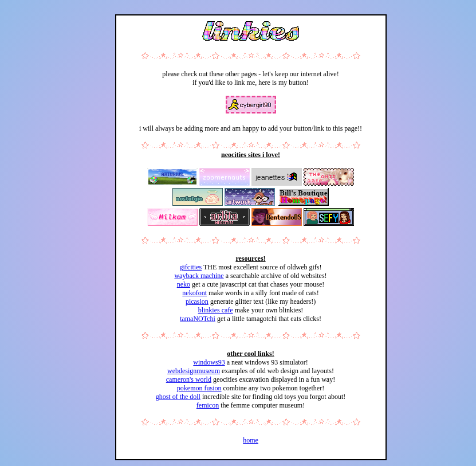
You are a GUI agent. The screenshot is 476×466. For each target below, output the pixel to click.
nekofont (194, 293)
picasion (197, 301)
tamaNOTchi (198, 319)
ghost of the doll (178, 397)
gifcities (190, 267)
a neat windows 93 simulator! (267, 362)
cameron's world (189, 379)
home (251, 440)
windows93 (209, 362)
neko (184, 284)
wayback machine (199, 276)
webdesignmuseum (194, 371)
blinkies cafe (216, 310)
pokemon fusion (199, 388)
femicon (208, 405)
